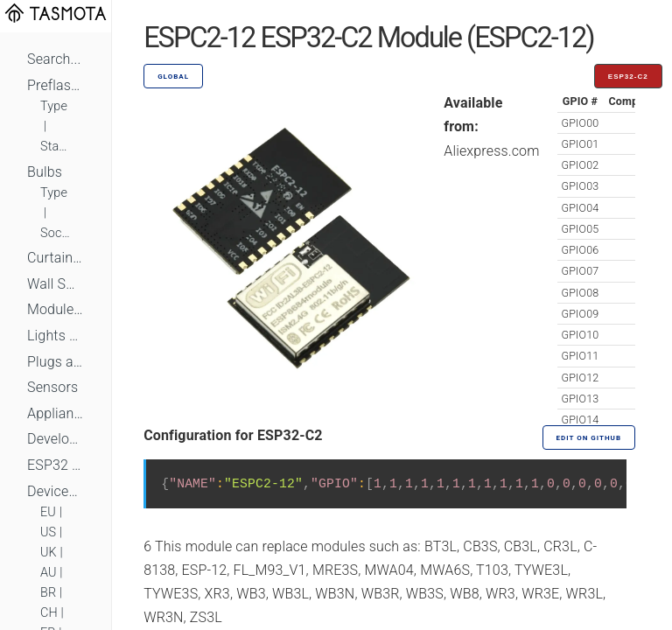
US (48, 532)
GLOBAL (173, 77)
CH (49, 613)
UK (49, 553)
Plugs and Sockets (56, 362)
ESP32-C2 (628, 77)
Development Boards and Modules (56, 439)
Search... (54, 59)
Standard (56, 147)
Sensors (52, 387)
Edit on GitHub (589, 438)
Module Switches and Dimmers (56, 309)
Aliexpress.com (491, 151)
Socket (56, 233)
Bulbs (45, 172)
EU (48, 512)
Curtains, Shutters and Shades (56, 258)
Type (54, 106)
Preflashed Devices (56, 85)
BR (48, 593)
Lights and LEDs (56, 336)
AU (49, 573)
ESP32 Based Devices (56, 465)
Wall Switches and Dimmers (56, 284)
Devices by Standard (56, 491)
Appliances (56, 413)
